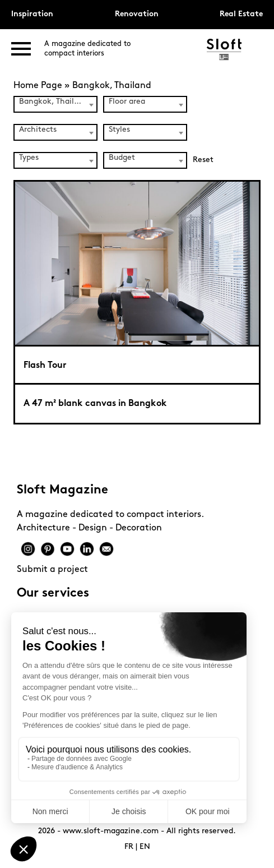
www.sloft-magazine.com (111, 831)
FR (129, 847)
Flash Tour (45, 366)
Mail (106, 549)
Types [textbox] (29, 158)
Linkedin (87, 549)
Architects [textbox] (38, 130)
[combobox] (55, 104)
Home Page (38, 86)
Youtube (67, 549)
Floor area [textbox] (127, 102)
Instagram (28, 549)
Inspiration (32, 14)
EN (145, 847)
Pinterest (48, 549)
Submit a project (52, 570)
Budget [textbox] (122, 158)
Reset (203, 160)
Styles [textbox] (119, 130)
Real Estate (241, 14)
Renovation (137, 14)
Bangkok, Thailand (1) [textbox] (58, 102)
